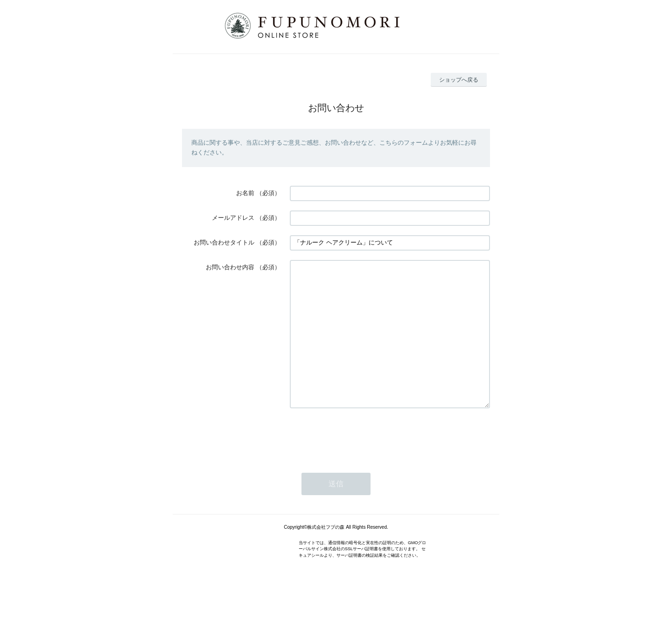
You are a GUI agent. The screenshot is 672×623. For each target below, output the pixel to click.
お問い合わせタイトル (224, 242)
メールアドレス (233, 218)
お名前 (245, 193)
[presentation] (361, 464)
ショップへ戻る (459, 80)
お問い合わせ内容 (230, 267)
